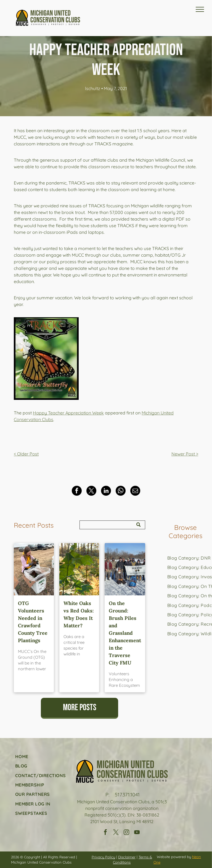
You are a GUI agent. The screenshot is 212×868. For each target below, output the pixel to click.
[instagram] (126, 833)
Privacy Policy (103, 857)
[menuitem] (41, 756)
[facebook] (105, 833)
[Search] (112, 525)
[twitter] (116, 833)
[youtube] (137, 833)
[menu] (200, 9)
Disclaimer (127, 857)
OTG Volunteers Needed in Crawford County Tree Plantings (33, 622)
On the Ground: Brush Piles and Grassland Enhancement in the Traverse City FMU (125, 633)
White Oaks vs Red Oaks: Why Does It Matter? (79, 614)
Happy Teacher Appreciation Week (68, 413)
